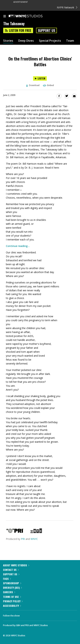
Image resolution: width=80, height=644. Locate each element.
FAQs (7, 579)
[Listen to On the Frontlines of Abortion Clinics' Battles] (40, 78)
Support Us (46, 30)
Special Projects (50, 41)
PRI (23, 539)
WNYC (34, 539)
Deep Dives (26, 41)
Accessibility (12, 606)
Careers (9, 592)
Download (33, 85)
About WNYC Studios (16, 565)
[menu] (5, 16)
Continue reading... (18, 246)
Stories (8, 41)
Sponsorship (12, 583)
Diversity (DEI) (12, 588)
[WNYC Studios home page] (30, 16)
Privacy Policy (13, 601)
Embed (48, 85)
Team (70, 41)
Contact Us (11, 570)
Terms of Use (12, 597)
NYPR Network (67, 7)
